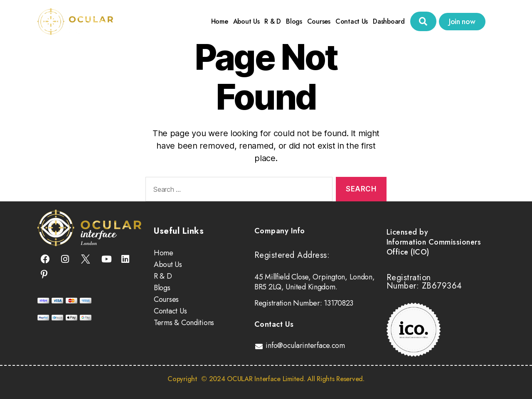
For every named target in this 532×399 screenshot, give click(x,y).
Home (220, 21)
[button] (423, 21)
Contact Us (352, 21)
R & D (273, 21)
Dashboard (389, 21)
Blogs (294, 21)
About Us (246, 21)
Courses (319, 21)
